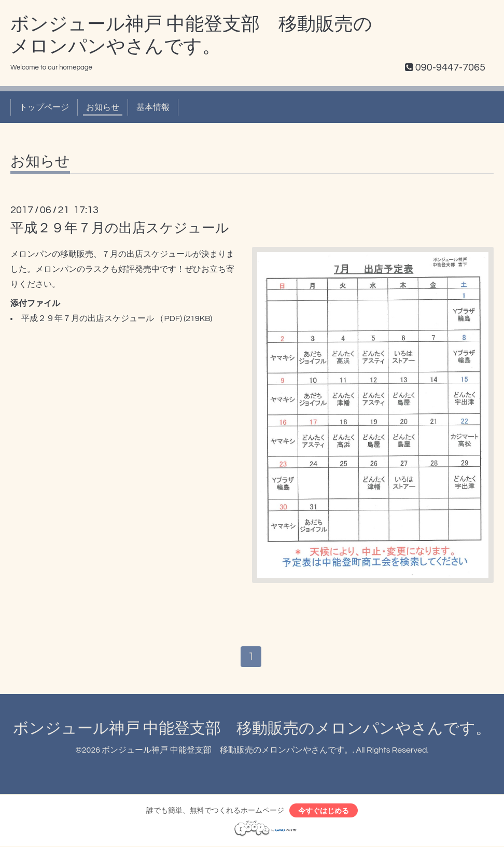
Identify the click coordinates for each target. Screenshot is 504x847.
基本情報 (153, 107)
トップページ (44, 107)
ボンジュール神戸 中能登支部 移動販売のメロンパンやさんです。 (252, 729)
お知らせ (103, 107)
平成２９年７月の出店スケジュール (120, 228)
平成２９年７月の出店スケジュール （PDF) (102, 318)
